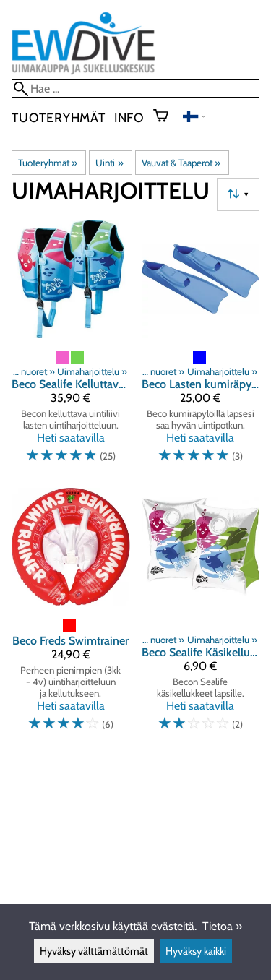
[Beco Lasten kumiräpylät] (201, 348)
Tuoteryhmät (59, 117)
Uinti (109, 163)
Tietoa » (222, 926)
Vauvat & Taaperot (181, 163)
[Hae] (135, 89)
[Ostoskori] (167, 117)
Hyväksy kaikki (196, 951)
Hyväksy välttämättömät (94, 951)
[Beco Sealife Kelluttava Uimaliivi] (71, 348)
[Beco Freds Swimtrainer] (71, 616)
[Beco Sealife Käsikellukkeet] (201, 616)
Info (129, 117)
